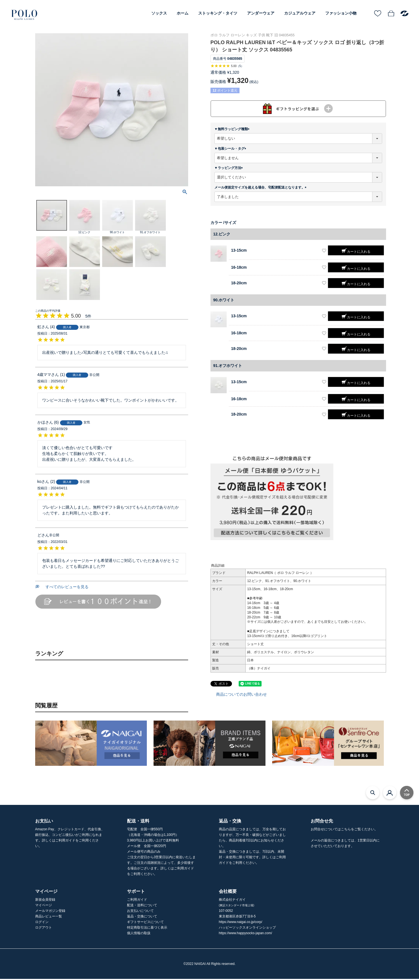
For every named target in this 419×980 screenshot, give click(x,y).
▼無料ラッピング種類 (233, 130)
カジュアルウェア (300, 13)
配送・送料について (142, 906)
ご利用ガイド (137, 901)
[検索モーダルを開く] (373, 794)
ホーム (183, 13)
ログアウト (44, 929)
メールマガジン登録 (50, 912)
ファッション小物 (341, 13)
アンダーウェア (261, 13)
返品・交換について (142, 917)
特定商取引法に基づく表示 (147, 929)
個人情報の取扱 (139, 934)
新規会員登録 (45, 901)
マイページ (44, 906)
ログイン (42, 923)
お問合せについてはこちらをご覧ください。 (344, 830)
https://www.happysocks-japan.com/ (246, 934)
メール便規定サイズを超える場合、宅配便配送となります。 (261, 188)
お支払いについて (140, 912)
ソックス (159, 13)
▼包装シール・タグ (231, 149)
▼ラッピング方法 (229, 169)
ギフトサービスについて (145, 923)
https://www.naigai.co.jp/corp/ (240, 923)
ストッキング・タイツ (218, 13)
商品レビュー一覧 (49, 917)
